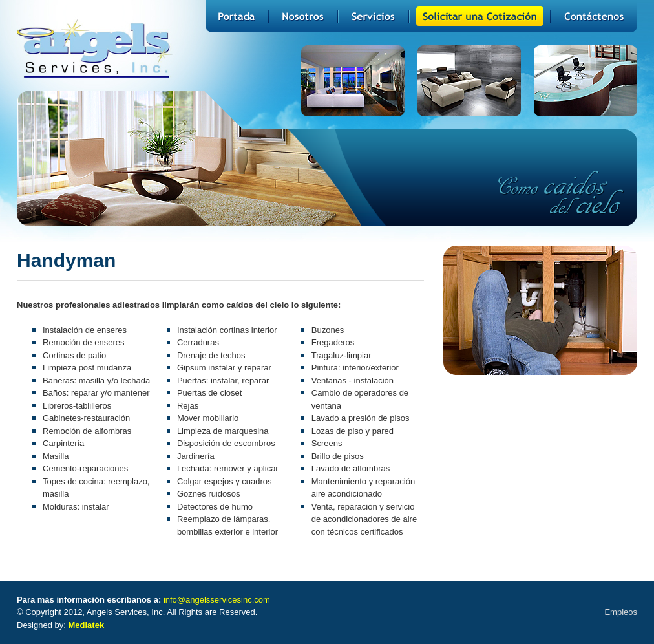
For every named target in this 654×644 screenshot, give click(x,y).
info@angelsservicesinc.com (217, 600)
